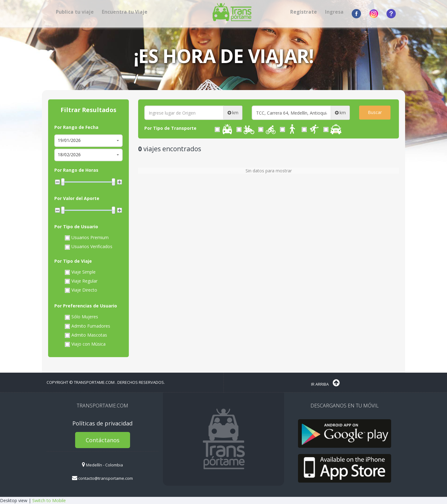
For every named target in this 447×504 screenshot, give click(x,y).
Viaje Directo (80, 290)
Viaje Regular (81, 281)
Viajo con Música (85, 344)
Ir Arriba (325, 383)
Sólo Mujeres (81, 317)
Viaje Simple (80, 272)
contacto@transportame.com (102, 478)
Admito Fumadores (87, 326)
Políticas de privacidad (102, 423)
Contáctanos (103, 440)
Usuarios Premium (86, 238)
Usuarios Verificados (88, 247)
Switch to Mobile (49, 500)
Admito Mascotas (85, 335)
